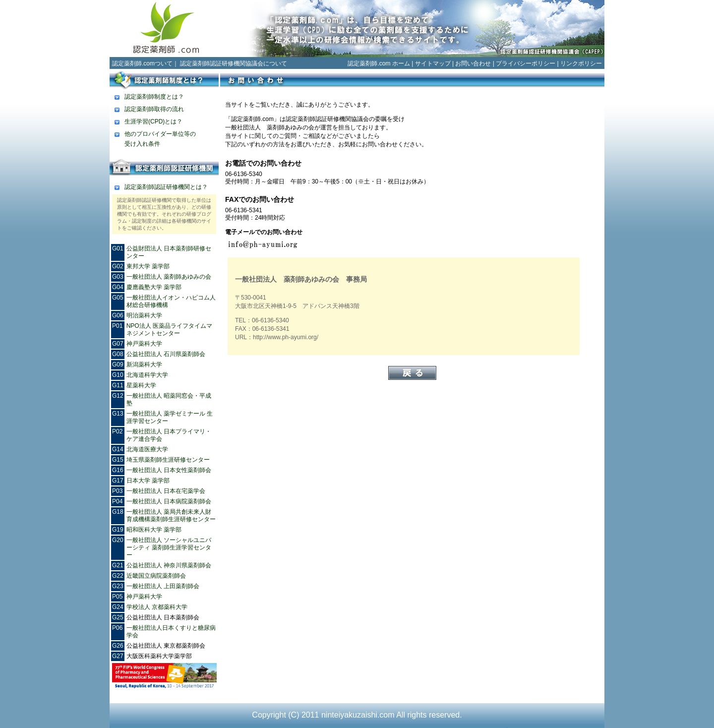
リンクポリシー (581, 63)
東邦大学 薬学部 (148, 266)
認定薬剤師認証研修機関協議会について (234, 63)
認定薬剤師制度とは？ (154, 97)
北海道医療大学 (147, 449)
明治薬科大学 (144, 315)
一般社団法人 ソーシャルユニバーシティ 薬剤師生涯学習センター (169, 547)
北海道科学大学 (147, 375)
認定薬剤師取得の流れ (154, 109)
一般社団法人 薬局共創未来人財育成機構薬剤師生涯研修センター (171, 516)
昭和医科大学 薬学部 (154, 530)
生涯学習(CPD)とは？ (153, 121)
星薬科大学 (141, 385)
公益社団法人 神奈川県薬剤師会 (169, 565)
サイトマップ (433, 63)
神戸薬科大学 (144, 344)
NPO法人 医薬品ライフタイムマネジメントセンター (169, 330)
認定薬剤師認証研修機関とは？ (166, 187)
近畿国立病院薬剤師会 (156, 576)
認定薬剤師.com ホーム (379, 63)
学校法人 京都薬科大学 (157, 607)
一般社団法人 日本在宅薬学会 (166, 491)
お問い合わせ (473, 63)
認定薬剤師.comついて (142, 63)
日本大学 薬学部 (148, 481)
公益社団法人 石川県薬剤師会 (166, 354)
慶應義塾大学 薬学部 (154, 287)
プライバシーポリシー (526, 63)
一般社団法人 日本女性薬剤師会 (169, 470)
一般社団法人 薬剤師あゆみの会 (169, 277)
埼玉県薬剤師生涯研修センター (168, 460)
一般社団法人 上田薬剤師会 (163, 586)
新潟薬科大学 (144, 364)
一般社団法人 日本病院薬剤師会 (169, 501)
